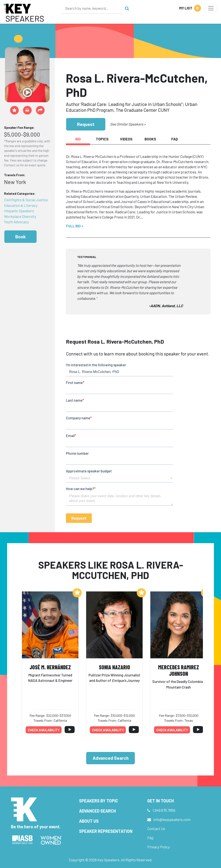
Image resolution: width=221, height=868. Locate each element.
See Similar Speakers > (128, 124)
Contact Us (156, 829)
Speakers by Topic (99, 801)
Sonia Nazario (114, 667)
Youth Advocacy (16, 222)
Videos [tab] (126, 139)
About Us (89, 821)
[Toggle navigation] (211, 8)
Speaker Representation (106, 831)
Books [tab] (150, 139)
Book (20, 237)
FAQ (150, 838)
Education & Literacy (21, 205)
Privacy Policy (159, 847)
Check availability (44, 730)
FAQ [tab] (174, 139)
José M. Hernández (50, 667)
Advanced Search (111, 758)
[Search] (93, 8)
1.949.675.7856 (164, 810)
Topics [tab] (102, 139)
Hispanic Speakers (19, 211)
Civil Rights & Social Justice (26, 200)
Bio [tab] (78, 139)
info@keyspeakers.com (172, 819)
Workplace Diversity (20, 216)
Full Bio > (75, 226)
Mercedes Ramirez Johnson (179, 670)
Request (86, 124)
